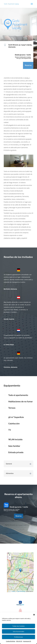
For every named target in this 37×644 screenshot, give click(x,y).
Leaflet (13, 591)
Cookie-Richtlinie (11, 641)
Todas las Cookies (19, 626)
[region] (19, 161)
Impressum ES (27, 641)
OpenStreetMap (21, 591)
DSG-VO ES (19, 641)
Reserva (28, 65)
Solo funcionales (18, 631)
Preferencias (18, 637)
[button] (34, 615)
